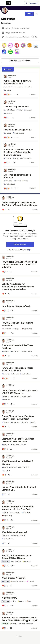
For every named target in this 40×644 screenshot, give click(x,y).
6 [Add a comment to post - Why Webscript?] (12, 606)
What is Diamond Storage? (14, 532)
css (12, 561)
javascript (27, 561)
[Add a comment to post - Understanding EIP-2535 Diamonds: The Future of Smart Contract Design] (4, 210)
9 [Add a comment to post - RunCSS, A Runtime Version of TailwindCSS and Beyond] (12, 566)
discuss (5, 624)
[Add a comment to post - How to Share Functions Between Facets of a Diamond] (6, 378)
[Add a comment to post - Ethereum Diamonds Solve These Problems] (4, 356)
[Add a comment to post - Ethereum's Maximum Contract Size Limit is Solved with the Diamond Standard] (7, 163)
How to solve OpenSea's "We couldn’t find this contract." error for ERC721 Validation (19, 264)
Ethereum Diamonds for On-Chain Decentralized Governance (18, 440)
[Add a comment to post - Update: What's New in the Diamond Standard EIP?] (4, 494)
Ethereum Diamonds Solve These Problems (17, 347)
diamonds (6, 374)
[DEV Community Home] (9, 3)
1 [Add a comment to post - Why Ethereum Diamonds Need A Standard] (10, 475)
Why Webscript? (9, 598)
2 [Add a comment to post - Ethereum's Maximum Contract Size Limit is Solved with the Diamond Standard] (14, 163)
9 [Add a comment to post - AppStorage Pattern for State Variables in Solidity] (16, 95)
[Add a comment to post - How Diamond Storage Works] (8, 137)
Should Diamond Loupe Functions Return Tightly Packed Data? (18, 418)
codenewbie (7, 329)
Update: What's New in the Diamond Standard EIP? (19, 488)
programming (27, 329)
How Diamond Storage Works (18, 130)
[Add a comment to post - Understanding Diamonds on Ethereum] (8, 188)
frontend (30, 581)
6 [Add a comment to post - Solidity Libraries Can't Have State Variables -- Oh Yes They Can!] (12, 520)
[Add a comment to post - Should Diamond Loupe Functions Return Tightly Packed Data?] (4, 427)
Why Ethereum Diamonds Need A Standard (17, 463)
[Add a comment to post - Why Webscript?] (5, 606)
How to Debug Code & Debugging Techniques (18, 324)
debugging (17, 329)
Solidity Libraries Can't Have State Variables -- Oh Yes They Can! (18, 508)
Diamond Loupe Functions (16, 107)
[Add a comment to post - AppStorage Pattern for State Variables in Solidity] (8, 95)
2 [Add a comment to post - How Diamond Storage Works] (16, 137)
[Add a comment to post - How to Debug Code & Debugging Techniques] (5, 333)
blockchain (28, 87)
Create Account (20, 244)
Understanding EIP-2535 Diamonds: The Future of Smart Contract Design (19, 204)
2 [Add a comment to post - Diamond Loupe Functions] (14, 118)
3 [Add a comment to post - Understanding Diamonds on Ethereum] (16, 188)
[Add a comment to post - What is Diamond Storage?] (4, 543)
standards (6, 400)
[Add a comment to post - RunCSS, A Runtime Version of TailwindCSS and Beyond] (5, 566)
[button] (4, 45)
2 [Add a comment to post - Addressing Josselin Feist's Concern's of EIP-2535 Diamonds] (12, 404)
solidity (7, 87)
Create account (32, 3)
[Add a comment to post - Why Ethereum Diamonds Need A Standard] (4, 475)
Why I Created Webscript (13, 578)
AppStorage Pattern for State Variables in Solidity (17, 82)
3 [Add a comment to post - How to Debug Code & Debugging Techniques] (12, 333)
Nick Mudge (12, 75)
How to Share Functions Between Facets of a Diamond (17, 369)
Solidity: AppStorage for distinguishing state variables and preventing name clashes (18, 287)
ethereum (8, 90)
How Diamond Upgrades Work (16, 306)
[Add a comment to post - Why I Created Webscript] (5, 586)
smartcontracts (17, 87)
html (29, 601)
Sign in (30, 250)
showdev (5, 561)
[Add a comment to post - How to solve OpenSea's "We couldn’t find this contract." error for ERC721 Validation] (5, 272)
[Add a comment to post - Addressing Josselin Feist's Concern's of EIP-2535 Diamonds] (5, 404)
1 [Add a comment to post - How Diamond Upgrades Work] (12, 311)
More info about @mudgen (20, 61)
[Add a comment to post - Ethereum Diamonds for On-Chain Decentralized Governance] (5, 449)
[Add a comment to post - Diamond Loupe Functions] (7, 118)
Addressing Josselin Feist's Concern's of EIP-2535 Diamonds (20, 392)
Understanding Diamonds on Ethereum (17, 176)
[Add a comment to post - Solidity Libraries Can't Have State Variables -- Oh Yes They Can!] (5, 520)
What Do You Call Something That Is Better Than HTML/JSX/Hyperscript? (19, 619)
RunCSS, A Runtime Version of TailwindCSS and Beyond (16, 557)
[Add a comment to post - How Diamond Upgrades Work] (5, 311)
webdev (18, 561)
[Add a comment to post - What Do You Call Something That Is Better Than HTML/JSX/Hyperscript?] (5, 628)
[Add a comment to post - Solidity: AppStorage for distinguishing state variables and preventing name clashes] (4, 294)
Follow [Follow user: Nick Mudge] (29, 14)
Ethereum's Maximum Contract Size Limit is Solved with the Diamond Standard (18, 152)
